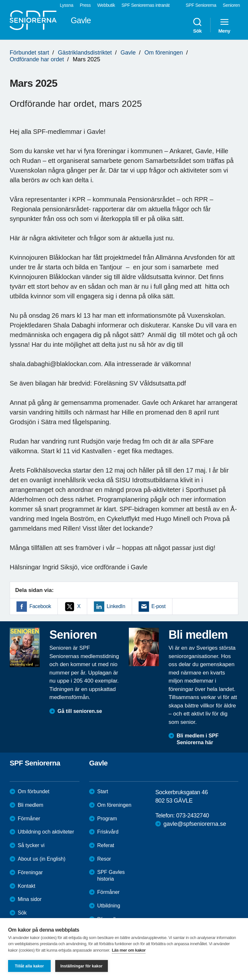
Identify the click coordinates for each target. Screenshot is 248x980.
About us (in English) (42, 859)
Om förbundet (34, 791)
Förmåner (29, 819)
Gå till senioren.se (80, 711)
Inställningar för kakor (82, 966)
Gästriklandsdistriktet (85, 53)
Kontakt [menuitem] (26, 886)
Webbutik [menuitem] (106, 5)
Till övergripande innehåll (0, 0)
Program (107, 819)
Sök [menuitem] (197, 25)
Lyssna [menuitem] (67, 5)
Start (103, 791)
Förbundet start (29, 53)
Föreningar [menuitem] (30, 872)
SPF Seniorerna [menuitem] (201, 5)
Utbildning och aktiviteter (46, 832)
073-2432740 (192, 815)
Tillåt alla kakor (29, 966)
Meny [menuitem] (224, 25)
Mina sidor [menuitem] (30, 899)
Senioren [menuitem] (231, 5)
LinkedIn (116, 606)
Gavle (128, 53)
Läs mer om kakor (129, 950)
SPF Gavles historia (111, 875)
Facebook (40, 606)
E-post (159, 606)
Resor (104, 859)
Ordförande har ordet (37, 59)
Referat (106, 845)
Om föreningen (164, 53)
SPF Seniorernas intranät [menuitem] (145, 5)
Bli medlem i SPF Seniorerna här (198, 739)
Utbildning (109, 906)
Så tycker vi (31, 845)
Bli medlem (31, 805)
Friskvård (108, 832)
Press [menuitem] (85, 5)
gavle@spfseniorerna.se (195, 824)
